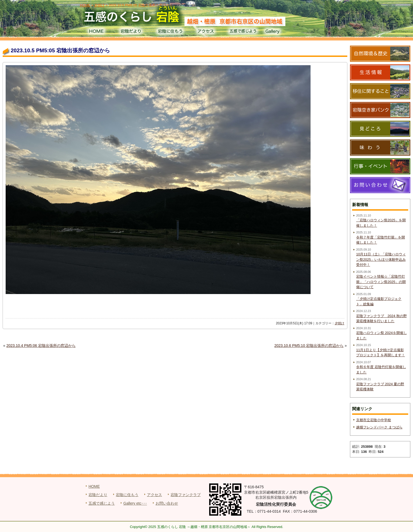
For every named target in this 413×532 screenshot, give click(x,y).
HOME (96, 32)
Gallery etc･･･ (135, 503)
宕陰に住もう (170, 32)
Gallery (280, 32)
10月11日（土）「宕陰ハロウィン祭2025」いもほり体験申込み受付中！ (381, 259)
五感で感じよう (243, 32)
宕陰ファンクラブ (186, 495)
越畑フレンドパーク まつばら (379, 427)
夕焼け (340, 323)
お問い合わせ (167, 503)
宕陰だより (133, 32)
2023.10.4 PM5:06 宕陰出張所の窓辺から (41, 346)
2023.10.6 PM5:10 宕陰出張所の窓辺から (309, 346)
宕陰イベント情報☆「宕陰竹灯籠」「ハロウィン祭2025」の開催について (381, 282)
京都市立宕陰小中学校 (374, 420)
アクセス (206, 32)
